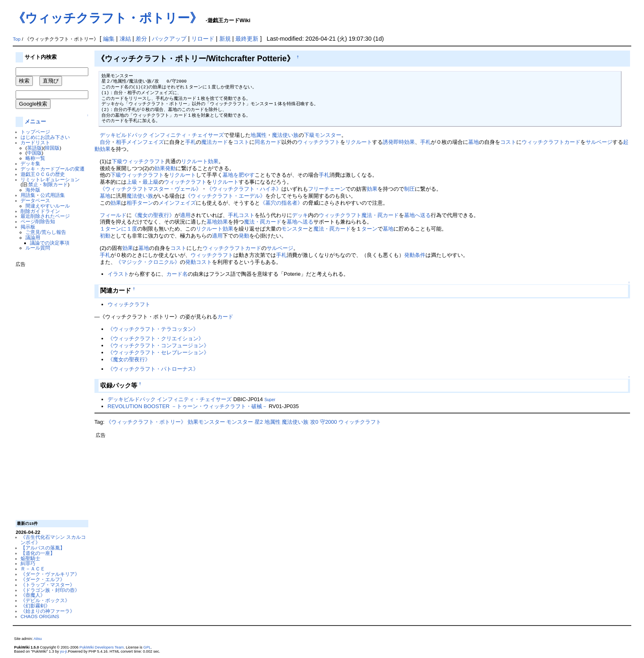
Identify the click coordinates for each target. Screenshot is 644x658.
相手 (121, 142)
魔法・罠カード (380, 215)
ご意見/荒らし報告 (46, 232)
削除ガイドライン (40, 211)
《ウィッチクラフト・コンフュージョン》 (158, 345)
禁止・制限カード (48, 184)
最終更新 (247, 39)
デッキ (300, 215)
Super (270, 400)
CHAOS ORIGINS (40, 616)
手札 (191, 142)
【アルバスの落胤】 (43, 548)
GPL (147, 647)
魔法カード (215, 142)
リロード (203, 39)
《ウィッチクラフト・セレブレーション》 (158, 352)
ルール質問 (38, 248)
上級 (132, 182)
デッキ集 (30, 163)
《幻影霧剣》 (35, 606)
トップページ (35, 132)
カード (572, 142)
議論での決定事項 (50, 243)
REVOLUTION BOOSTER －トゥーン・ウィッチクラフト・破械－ (187, 406)
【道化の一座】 (38, 553)
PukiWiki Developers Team (102, 647)
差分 (141, 39)
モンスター (295, 229)
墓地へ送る (417, 215)
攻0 (314, 422)
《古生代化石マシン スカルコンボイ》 (53, 540)
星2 (259, 422)
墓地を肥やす (239, 175)
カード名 (177, 274)
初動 (105, 236)
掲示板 (28, 227)
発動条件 (415, 255)
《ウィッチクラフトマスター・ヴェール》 (151, 189)
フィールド (113, 215)
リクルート (359, 142)
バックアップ (169, 39)
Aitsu (38, 639)
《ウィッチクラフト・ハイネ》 (244, 189)
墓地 (474, 142)
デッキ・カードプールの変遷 (53, 169)
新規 (225, 39)
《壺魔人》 (33, 595)
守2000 (329, 422)
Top (17, 39)
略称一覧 (35, 158)
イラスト (118, 274)
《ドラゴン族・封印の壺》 (50, 590)
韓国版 (52, 148)
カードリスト (35, 142)
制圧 (409, 189)
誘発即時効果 (399, 142)
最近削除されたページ (45, 216)
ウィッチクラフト (319, 142)
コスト (241, 142)
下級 (117, 161)
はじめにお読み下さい (45, 137)
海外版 (33, 190)
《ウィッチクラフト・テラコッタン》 (153, 329)
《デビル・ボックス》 (45, 600)
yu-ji (63, 651)
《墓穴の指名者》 (281, 203)
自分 (105, 142)
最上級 (151, 182)
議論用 (33, 237)
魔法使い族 (285, 135)
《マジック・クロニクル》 (148, 262)
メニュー (35, 121)
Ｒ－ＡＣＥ (33, 569)
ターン (145, 203)
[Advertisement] (48, 390)
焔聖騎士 (30, 558)
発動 (170, 168)
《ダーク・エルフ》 (43, 579)
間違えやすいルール (48, 206)
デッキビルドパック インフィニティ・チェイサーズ (162, 135)
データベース (35, 200)
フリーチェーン (327, 189)
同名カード (268, 142)
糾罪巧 (28, 563)
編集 (109, 39)
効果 (213, 161)
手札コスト (241, 215)
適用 (185, 215)
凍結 (125, 39)
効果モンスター (206, 422)
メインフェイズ (145, 142)
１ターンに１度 (118, 229)
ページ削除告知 (38, 221)
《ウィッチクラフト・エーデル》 (225, 196)
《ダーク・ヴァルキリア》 (50, 574)
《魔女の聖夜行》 (153, 215)
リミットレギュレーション (50, 179)
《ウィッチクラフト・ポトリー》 (107, 18)
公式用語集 (53, 195)
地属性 (259, 135)
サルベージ (599, 142)
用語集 (28, 195)
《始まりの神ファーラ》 (48, 611)
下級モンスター (323, 135)
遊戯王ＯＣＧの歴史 (43, 174)
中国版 (34, 153)
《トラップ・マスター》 (48, 585)
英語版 (34, 148)
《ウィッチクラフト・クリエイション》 (156, 338)
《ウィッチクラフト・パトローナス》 (153, 369)
